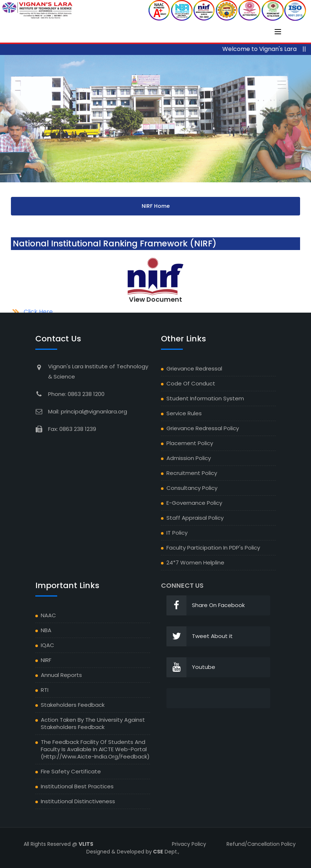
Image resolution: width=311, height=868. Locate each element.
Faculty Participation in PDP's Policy (213, 548)
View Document (155, 299)
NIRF (46, 660)
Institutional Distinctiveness (78, 801)
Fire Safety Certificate (71, 771)
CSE (158, 852)
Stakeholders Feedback (73, 705)
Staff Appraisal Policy (195, 518)
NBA (46, 630)
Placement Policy (190, 443)
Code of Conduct (191, 383)
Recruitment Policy (192, 473)
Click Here (38, 312)
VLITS (86, 844)
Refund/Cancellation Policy (261, 844)
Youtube (191, 667)
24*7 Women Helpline (195, 562)
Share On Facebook (206, 605)
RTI (45, 690)
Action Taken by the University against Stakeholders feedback (93, 723)
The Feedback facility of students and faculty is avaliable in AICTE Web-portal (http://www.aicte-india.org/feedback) (95, 749)
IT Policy (177, 533)
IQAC (48, 645)
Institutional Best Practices (77, 786)
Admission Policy (189, 458)
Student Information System (205, 398)
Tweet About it (200, 636)
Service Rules (184, 413)
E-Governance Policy (194, 503)
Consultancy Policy (192, 488)
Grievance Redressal (194, 368)
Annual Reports (61, 675)
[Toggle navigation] (278, 32)
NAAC (48, 615)
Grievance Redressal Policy (203, 428)
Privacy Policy (189, 844)
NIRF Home (156, 206)
